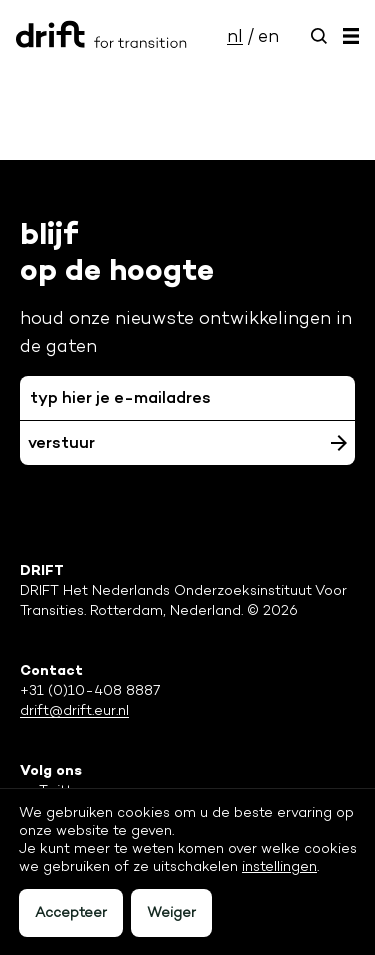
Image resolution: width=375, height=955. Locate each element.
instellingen (279, 866)
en (268, 36)
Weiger (171, 912)
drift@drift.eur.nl (74, 710)
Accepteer (71, 912)
